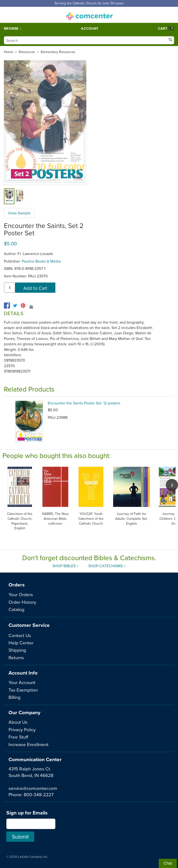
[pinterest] (23, 306)
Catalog (16, 609)
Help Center (21, 643)
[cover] (9, 196)
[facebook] (7, 306)
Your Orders (21, 594)
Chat (168, 863)
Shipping (17, 650)
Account (90, 28)
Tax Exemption (23, 690)
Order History (22, 602)
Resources (27, 52)
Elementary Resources (58, 52)
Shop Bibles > (65, 566)
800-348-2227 (39, 794)
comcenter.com (89, 15)
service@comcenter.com (33, 788)
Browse (11, 28)
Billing (15, 697)
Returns (16, 657)
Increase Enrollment (29, 744)
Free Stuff (18, 737)
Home (9, 52)
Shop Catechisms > (107, 566)
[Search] (89, 40)
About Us (18, 722)
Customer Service (29, 625)
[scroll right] (172, 485)
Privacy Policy (22, 729)
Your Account (22, 682)
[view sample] (20, 196)
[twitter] (15, 306)
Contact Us (20, 635)
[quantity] (10, 288)
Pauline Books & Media (41, 261)
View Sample (19, 213)
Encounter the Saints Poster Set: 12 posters (84, 403)
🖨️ (31, 306)
